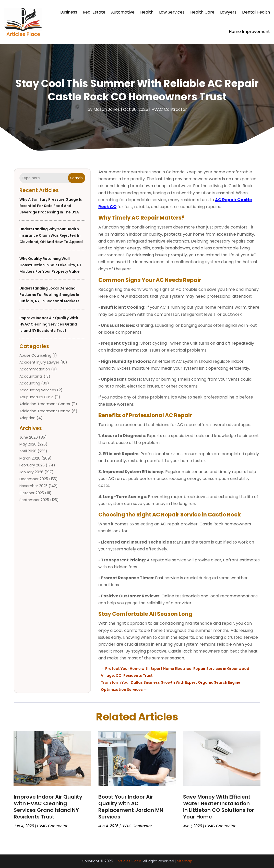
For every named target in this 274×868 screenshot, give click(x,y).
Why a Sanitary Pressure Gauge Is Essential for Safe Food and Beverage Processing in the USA (51, 206)
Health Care (202, 12)
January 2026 (31, 472)
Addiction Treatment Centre (45, 411)
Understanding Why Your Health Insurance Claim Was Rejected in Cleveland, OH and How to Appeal (51, 235)
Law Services (172, 12)
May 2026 (28, 444)
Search (76, 178)
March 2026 (30, 458)
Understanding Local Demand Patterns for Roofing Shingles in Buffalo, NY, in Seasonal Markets (49, 295)
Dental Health (256, 12)
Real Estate (94, 12)
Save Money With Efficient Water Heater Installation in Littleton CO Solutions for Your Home (219, 807)
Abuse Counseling (35, 355)
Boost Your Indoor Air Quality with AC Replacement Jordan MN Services (131, 807)
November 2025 (33, 486)
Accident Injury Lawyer (39, 362)
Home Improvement (249, 32)
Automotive (123, 12)
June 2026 (29, 437)
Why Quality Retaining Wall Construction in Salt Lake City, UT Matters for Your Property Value (51, 265)
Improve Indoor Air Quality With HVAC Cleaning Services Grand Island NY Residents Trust (49, 324)
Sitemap (185, 861)
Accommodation (35, 369)
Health (147, 12)
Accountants (31, 376)
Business (69, 12)
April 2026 (28, 451)
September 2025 (34, 500)
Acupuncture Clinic (37, 397)
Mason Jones (107, 109)
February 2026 (32, 465)
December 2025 (34, 479)
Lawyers (228, 12)
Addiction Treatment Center (45, 404)
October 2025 (32, 493)
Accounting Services (38, 390)
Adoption (27, 418)
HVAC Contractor (169, 109)
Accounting (30, 383)
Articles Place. (130, 861)
